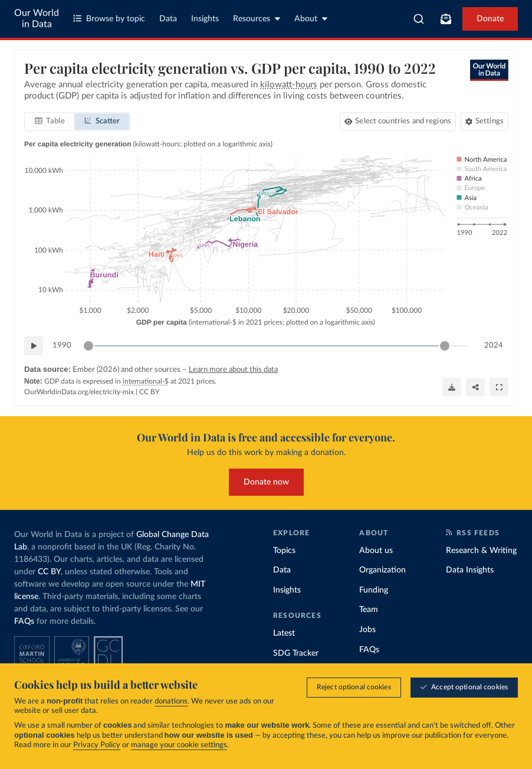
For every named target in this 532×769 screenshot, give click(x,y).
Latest (284, 633)
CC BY (149, 392)
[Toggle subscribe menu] (446, 19)
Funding (374, 590)
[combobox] (419, 19)
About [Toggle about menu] (311, 19)
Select (403, 122)
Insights (205, 19)
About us (376, 551)
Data (168, 19)
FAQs (24, 621)
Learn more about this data (233, 370)
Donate (490, 19)
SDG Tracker (296, 653)
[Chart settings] (484, 122)
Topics (284, 551)
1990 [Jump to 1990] (62, 346)
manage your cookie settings (179, 745)
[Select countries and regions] (397, 122)
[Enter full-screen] (499, 387)
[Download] (452, 387)
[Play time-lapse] (34, 346)
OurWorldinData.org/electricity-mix (79, 392)
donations (171, 701)
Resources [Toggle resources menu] (257, 19)
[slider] (88, 346)
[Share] (475, 387)
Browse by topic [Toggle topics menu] (109, 19)
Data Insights (470, 570)
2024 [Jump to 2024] (494, 346)
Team (369, 610)
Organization (382, 570)
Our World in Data (37, 19)
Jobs (367, 630)
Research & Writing (481, 551)
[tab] (50, 122)
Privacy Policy (97, 745)
